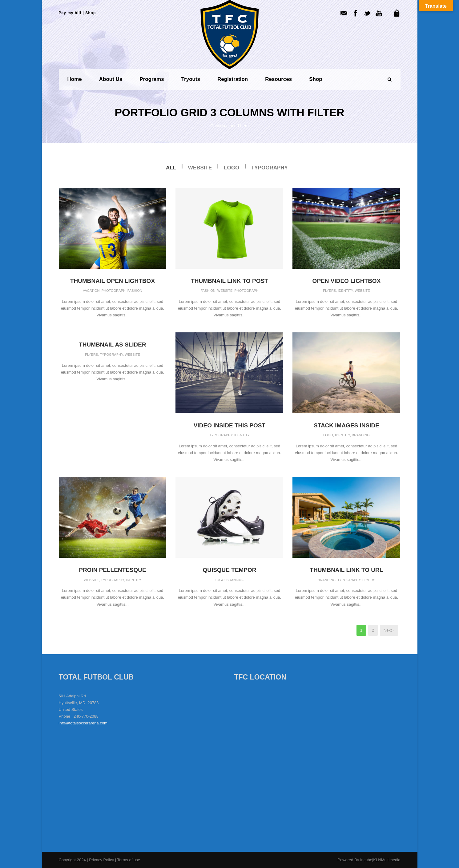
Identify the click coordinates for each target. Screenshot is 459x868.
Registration (233, 79)
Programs (152, 79)
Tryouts (191, 79)
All (171, 168)
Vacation (91, 291)
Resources (278, 79)
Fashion (135, 291)
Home (75, 79)
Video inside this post (229, 425)
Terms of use (129, 860)
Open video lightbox (347, 281)
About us (111, 79)
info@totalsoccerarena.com (83, 723)
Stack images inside (346, 425)
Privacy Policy (102, 860)
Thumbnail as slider (113, 345)
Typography (270, 168)
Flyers (329, 291)
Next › (389, 630)
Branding (361, 435)
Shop (91, 13)
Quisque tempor (229, 570)
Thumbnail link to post (229, 281)
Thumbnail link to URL (347, 570)
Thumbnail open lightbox (113, 281)
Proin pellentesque (113, 570)
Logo (232, 168)
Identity (345, 291)
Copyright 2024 (72, 860)
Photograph (114, 291)
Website (200, 168)
